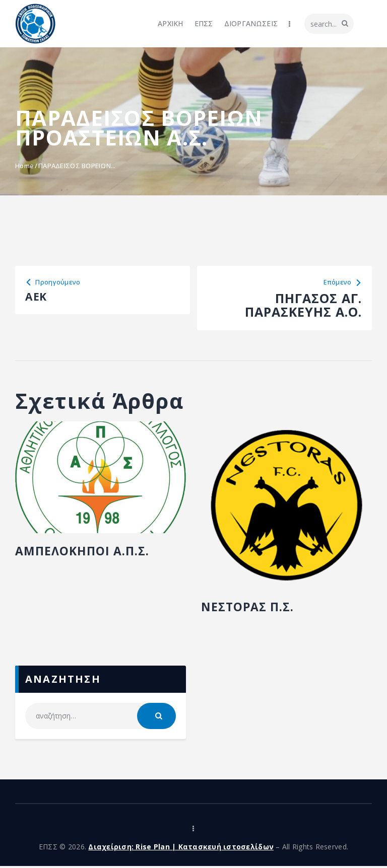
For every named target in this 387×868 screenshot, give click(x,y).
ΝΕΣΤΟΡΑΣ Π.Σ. (253, 609)
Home (24, 166)
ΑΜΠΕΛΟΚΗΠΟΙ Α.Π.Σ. (89, 552)
